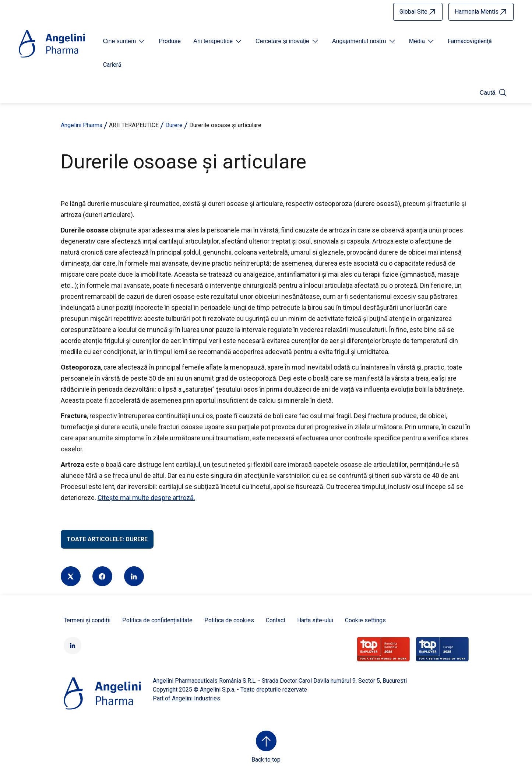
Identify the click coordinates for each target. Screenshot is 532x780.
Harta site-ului (315, 620)
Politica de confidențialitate (157, 620)
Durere (174, 125)
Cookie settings (365, 620)
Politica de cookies (229, 620)
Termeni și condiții (87, 620)
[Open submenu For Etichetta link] (125, 41)
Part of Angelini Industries (186, 698)
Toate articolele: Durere (107, 539)
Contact (276, 620)
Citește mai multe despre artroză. (146, 498)
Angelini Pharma (82, 125)
